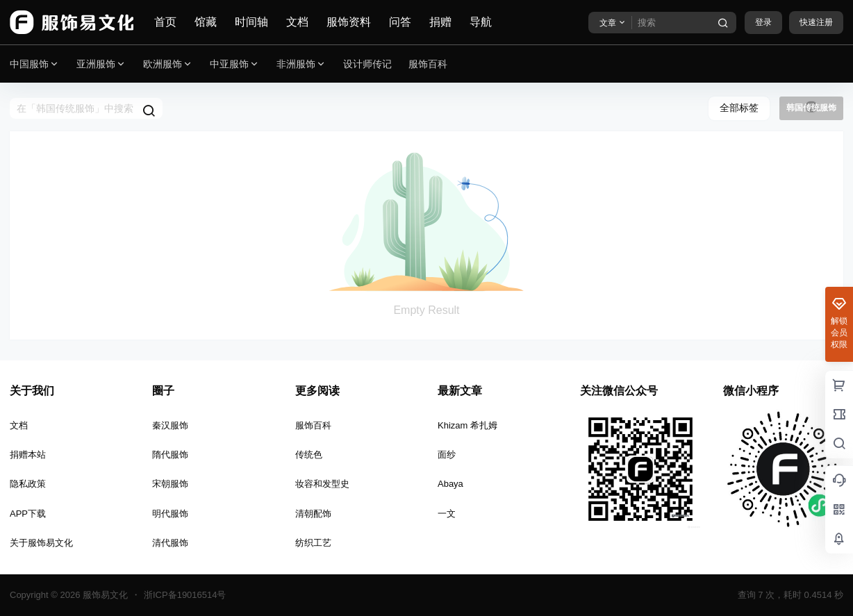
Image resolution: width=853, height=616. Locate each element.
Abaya (450, 484)
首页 (165, 22)
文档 (297, 22)
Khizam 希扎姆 (467, 425)
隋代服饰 (170, 455)
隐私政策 (28, 484)
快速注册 (816, 22)
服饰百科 (313, 425)
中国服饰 (35, 64)
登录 (763, 22)
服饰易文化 (104, 595)
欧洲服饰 (168, 64)
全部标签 (739, 108)
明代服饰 (170, 514)
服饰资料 (349, 22)
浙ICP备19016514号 (185, 595)
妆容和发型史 (322, 484)
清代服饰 (170, 543)
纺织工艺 (313, 543)
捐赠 (440, 22)
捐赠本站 (28, 455)
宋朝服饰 (170, 484)
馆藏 (206, 22)
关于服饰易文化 (41, 543)
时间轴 (251, 22)
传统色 (309, 455)
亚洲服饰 (101, 64)
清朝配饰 (313, 514)
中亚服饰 (235, 64)
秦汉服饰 (170, 425)
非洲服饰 (301, 64)
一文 (447, 514)
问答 (400, 22)
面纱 (447, 455)
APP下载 (28, 514)
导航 (481, 22)
